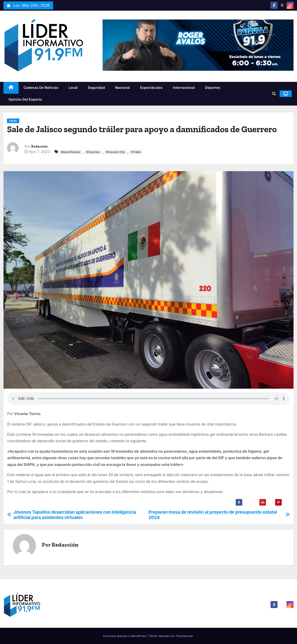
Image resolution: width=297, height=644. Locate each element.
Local (73, 88)
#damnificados (71, 152)
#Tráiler (136, 152)
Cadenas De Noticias (41, 88)
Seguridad (96, 88)
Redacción (39, 146)
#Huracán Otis (115, 152)
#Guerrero (93, 152)
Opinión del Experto (25, 99)
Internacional (184, 88)
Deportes (213, 88)
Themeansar (184, 636)
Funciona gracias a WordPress (125, 636)
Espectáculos (151, 88)
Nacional (122, 88)
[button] (274, 94)
